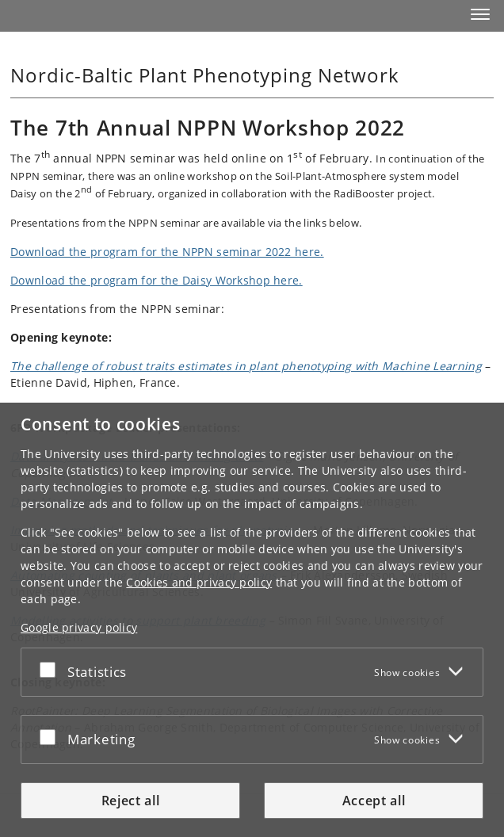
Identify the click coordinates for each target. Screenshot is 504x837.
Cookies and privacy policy (199, 582)
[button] (480, 14)
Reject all (131, 801)
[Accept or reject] (52, 669)
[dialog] (252, 620)
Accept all (374, 801)
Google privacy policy (79, 627)
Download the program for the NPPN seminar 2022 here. (167, 252)
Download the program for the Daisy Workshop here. (157, 280)
